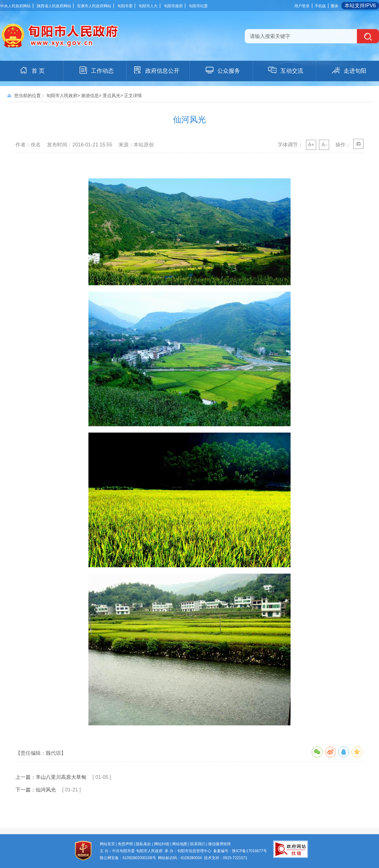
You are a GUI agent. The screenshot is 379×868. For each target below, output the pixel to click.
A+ (311, 145)
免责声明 (125, 844)
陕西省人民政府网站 (54, 6)
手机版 (320, 6)
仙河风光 (46, 790)
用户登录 (302, 6)
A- (324, 145)
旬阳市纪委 (198, 6)
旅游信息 (90, 95)
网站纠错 (162, 844)
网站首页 (107, 844)
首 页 (32, 70)
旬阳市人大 (148, 6)
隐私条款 (143, 844)
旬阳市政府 (173, 6)
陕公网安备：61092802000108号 (128, 858)
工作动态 (96, 70)
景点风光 (111, 95)
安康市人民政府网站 (94, 6)
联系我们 (198, 844)
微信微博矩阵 (220, 844)
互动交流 (286, 70)
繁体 (334, 6)
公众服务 (222, 70)
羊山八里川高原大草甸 (61, 777)
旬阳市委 (125, 6)
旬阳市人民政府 (62, 95)
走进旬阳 (349, 70)
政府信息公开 (156, 70)
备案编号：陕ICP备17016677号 (240, 851)
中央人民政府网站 (15, 6)
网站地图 (180, 844)
